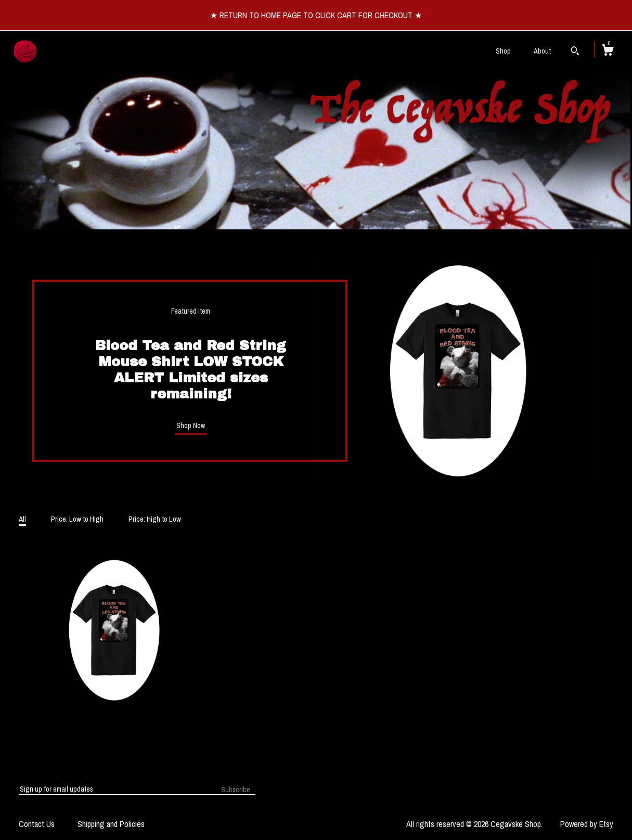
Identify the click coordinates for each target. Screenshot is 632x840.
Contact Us (37, 824)
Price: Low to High (77, 519)
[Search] (575, 52)
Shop (503, 51)
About (542, 51)
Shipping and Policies (111, 824)
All (22, 519)
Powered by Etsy (587, 824)
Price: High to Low (155, 519)
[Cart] (608, 51)
